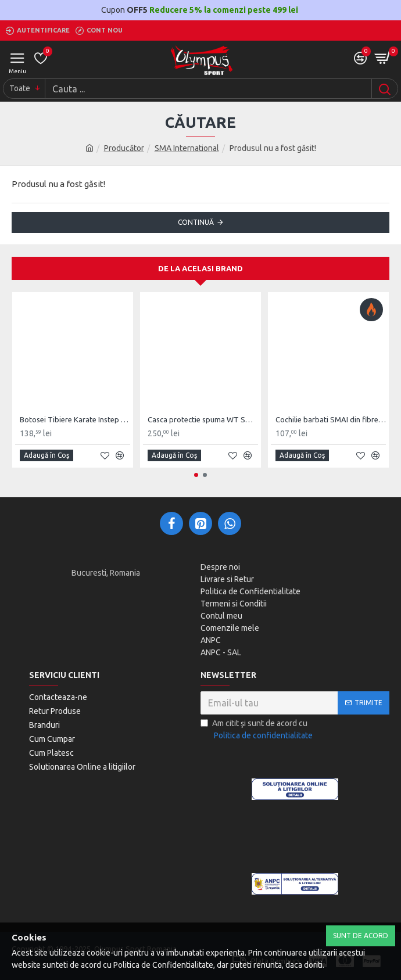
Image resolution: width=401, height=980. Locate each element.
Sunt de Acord (361, 936)
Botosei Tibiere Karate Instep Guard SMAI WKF (75, 419)
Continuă (196, 222)
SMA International (187, 148)
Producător (124, 148)
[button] (196, 475)
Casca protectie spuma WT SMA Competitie (203, 419)
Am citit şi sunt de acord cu (257, 730)
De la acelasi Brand (201, 268)
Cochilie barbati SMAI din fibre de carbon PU (331, 419)
